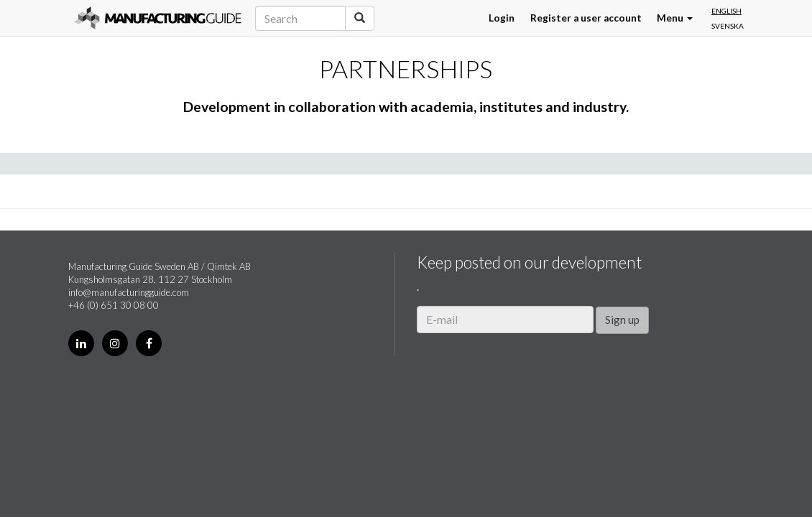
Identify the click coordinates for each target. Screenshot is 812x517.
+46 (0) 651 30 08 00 (114, 305)
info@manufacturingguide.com (129, 292)
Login (502, 18)
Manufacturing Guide (158, 18)
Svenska (728, 26)
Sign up (622, 320)
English (726, 11)
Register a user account (586, 18)
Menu (675, 18)
